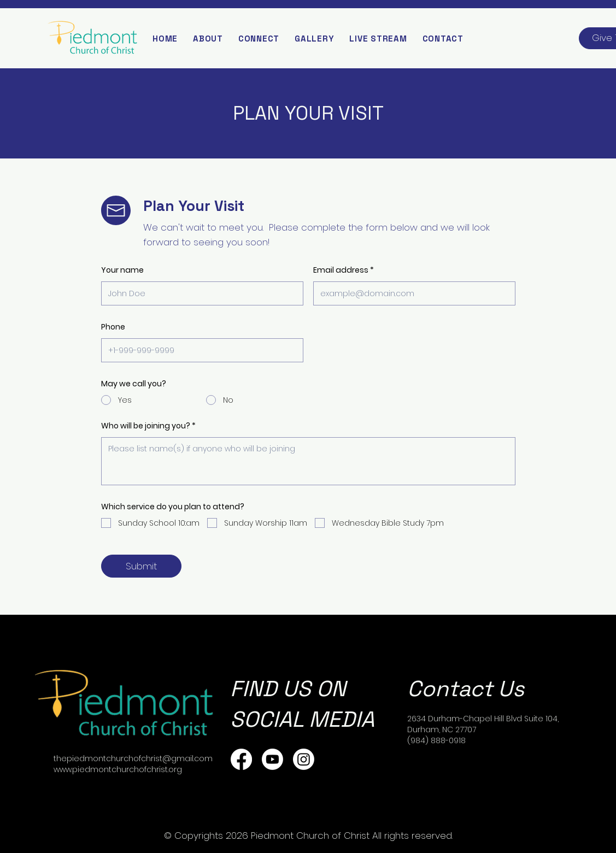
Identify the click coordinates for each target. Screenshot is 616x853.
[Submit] (141, 566)
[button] (208, 38)
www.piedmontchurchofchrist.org (118, 769)
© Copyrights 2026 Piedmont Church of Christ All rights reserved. (308, 836)
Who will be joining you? (146, 426)
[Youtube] (272, 759)
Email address (341, 270)
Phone (113, 327)
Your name (122, 270)
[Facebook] (241, 759)
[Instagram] (304, 759)
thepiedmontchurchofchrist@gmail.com (133, 758)
